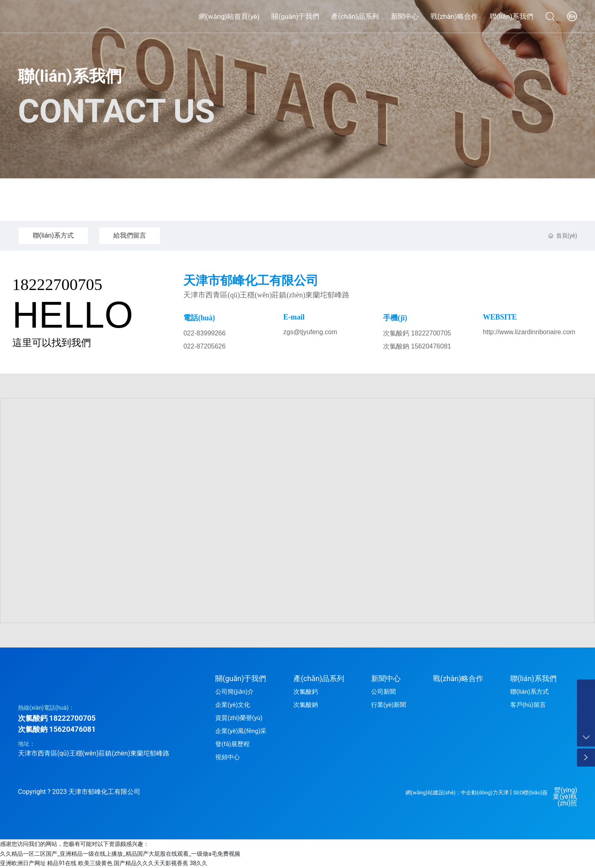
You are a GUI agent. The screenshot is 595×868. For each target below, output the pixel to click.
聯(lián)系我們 (70, 76)
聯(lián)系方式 (53, 235)
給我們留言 (130, 235)
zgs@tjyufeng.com (310, 332)
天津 (503, 793)
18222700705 (57, 284)
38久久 (199, 863)
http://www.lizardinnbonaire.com (529, 332)
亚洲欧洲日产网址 (23, 863)
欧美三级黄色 (95, 863)
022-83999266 (204, 333)
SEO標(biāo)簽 (530, 793)
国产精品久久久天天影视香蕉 (151, 863)
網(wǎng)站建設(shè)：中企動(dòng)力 (452, 793)
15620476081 (72, 729)
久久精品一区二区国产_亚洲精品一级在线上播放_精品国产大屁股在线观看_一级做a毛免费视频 (120, 854)
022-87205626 (204, 346)
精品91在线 (62, 863)
